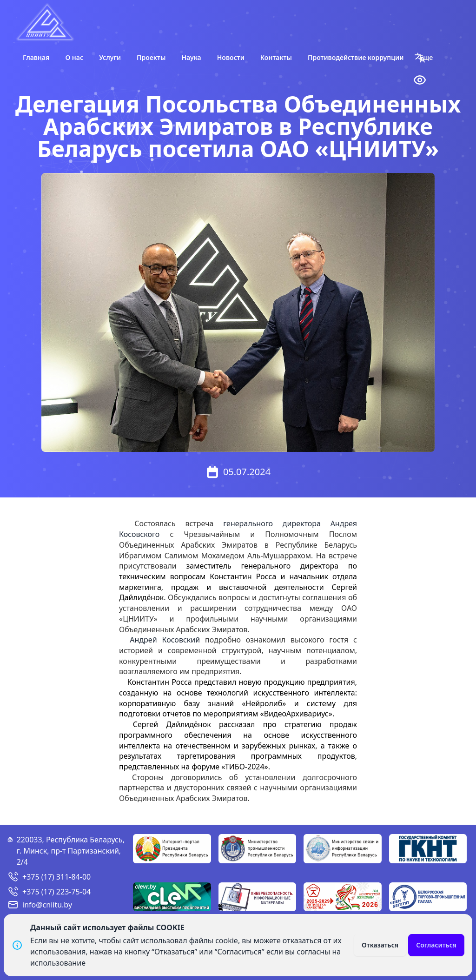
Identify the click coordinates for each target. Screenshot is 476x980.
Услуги (110, 57)
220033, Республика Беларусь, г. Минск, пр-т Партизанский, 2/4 (71, 851)
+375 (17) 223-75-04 (56, 892)
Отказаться (380, 945)
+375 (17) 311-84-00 (56, 877)
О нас (74, 57)
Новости (231, 57)
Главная (36, 57)
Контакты (276, 57)
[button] (420, 58)
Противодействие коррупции (356, 57)
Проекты (151, 57)
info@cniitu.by (47, 905)
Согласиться (436, 945)
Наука (191, 57)
